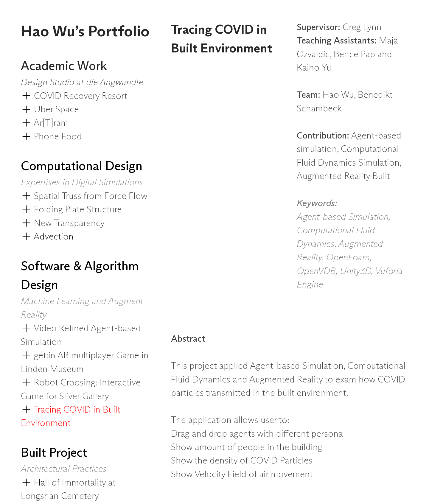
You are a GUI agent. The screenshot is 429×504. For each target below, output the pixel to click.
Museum (67, 369)
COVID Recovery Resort (81, 96)
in (53, 356)
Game (129, 356)
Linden (35, 369)
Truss (73, 196)
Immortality (85, 483)
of (57, 483)
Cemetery (80, 496)
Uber (43, 110)
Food (72, 137)
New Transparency (69, 223)
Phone (46, 137)
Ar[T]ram (51, 123)
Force (116, 196)
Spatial (47, 196)
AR (64, 356)
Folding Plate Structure (78, 210)
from (94, 196)
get (40, 356)
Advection (47, 237)
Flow (138, 196)
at (112, 483)
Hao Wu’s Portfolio (85, 32)
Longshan (41, 496)
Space (67, 110)
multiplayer (94, 356)
